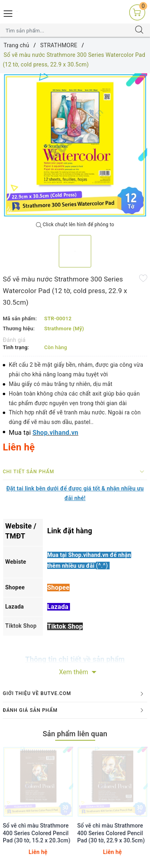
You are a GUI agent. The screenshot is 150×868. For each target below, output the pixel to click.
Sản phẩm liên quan (75, 734)
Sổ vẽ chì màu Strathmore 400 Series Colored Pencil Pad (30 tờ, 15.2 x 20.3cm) (37, 833)
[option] (75, 146)
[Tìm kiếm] (139, 30)
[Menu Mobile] (8, 13)
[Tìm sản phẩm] (67, 30)
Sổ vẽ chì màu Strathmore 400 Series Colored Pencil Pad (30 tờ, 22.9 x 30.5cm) (111, 833)
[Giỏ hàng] (137, 12)
